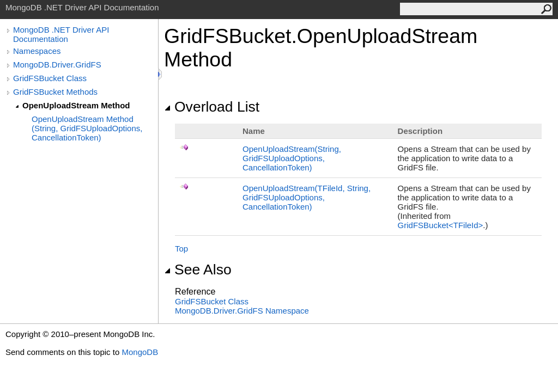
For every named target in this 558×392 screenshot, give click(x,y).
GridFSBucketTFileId (441, 225)
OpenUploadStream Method (76, 105)
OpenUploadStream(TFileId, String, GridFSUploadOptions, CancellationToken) (307, 197)
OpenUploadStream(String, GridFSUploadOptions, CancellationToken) (292, 158)
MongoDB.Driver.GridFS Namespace (242, 311)
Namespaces (37, 51)
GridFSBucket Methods (55, 92)
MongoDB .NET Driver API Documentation (61, 34)
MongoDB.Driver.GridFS (57, 65)
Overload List (212, 107)
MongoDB (140, 352)
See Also (198, 269)
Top (181, 249)
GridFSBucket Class (50, 78)
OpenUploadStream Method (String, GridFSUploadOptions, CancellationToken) (87, 128)
